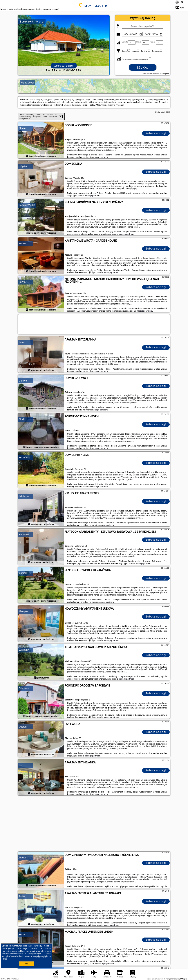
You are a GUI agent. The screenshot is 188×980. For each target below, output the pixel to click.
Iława (22, 342)
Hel (21, 765)
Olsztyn (23, 727)
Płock (22, 419)
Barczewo (24, 688)
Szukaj (143, 68)
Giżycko (23, 167)
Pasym (22, 282)
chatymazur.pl (94, 5)
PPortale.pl (15, 979)
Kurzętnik (24, 458)
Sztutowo (24, 496)
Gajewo (23, 381)
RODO (5, 959)
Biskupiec (24, 611)
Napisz (185, 979)
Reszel (22, 935)
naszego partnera (100, 157)
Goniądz (23, 573)
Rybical (23, 858)
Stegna (22, 128)
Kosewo (23, 243)
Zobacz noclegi (156, 133)
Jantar (22, 896)
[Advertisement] (94, 824)
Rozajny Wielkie (27, 205)
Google (47, 946)
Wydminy (24, 650)
